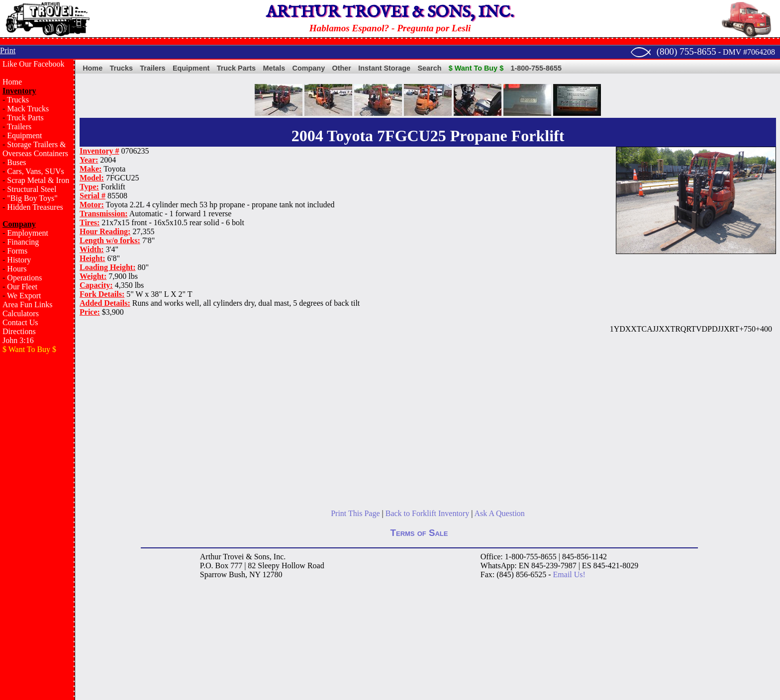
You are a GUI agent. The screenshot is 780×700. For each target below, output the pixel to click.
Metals (274, 68)
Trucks (18, 100)
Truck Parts (25, 118)
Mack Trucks (28, 109)
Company (309, 68)
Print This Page (355, 513)
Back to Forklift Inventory (427, 513)
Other (342, 68)
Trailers (19, 127)
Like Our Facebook (33, 64)
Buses (16, 162)
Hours (17, 269)
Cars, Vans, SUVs (35, 171)
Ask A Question (499, 513)
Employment (28, 233)
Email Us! (569, 574)
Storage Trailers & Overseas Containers (35, 149)
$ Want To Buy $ (476, 68)
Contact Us (20, 322)
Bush (237, 574)
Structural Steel (32, 189)
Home (12, 82)
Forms (17, 251)
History (19, 260)
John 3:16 (18, 340)
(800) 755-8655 (686, 51)
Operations (24, 278)
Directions (19, 331)
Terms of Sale (419, 533)
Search (429, 68)
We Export (24, 296)
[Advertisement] (37, 520)
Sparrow (213, 574)
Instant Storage (384, 68)
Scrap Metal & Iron (38, 180)
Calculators (21, 313)
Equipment (24, 135)
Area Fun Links (27, 305)
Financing (23, 242)
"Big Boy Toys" (32, 198)
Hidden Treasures (35, 207)
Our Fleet (22, 287)
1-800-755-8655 (536, 68)
